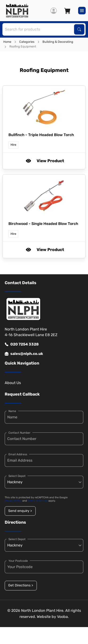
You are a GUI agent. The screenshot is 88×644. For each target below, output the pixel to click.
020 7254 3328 (22, 344)
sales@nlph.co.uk (24, 354)
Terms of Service (38, 501)
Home (7, 42)
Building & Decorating (58, 42)
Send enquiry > (20, 511)
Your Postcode (18, 561)
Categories (27, 42)
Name (12, 411)
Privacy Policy (13, 501)
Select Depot (17, 476)
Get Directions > (21, 585)
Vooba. (63, 617)
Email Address (18, 454)
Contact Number (19, 433)
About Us (13, 383)
